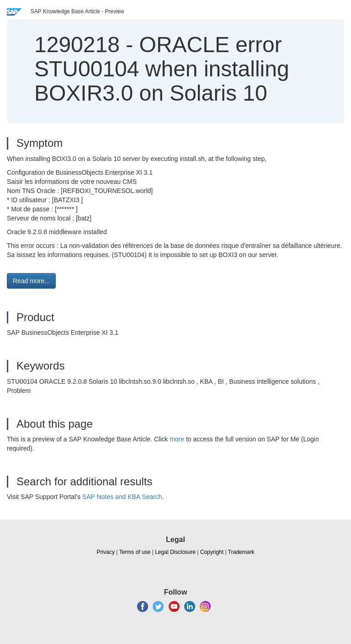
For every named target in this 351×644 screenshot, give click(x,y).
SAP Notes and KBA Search (122, 497)
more (177, 439)
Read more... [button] (31, 281)
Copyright (212, 552)
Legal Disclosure (175, 552)
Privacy (106, 552)
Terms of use (135, 552)
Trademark (241, 552)
